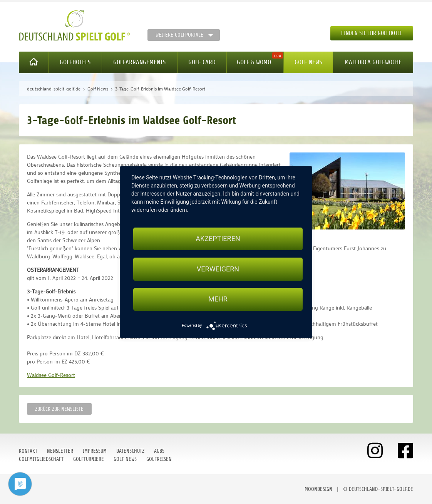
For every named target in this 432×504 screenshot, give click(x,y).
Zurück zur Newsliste (59, 409)
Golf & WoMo (254, 62)
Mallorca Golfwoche (373, 62)
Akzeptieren (218, 239)
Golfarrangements (139, 62)
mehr (218, 299)
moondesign (318, 489)
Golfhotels (75, 62)
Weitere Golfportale (179, 35)
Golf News (308, 62)
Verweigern (218, 269)
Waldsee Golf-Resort (51, 375)
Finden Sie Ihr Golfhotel (372, 33)
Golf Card (202, 62)
